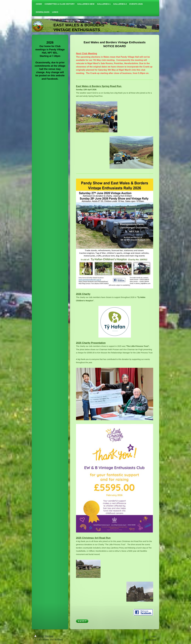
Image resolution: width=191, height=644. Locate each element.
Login (154, 636)
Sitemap (49, 636)
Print (39, 636)
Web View (151, 640)
